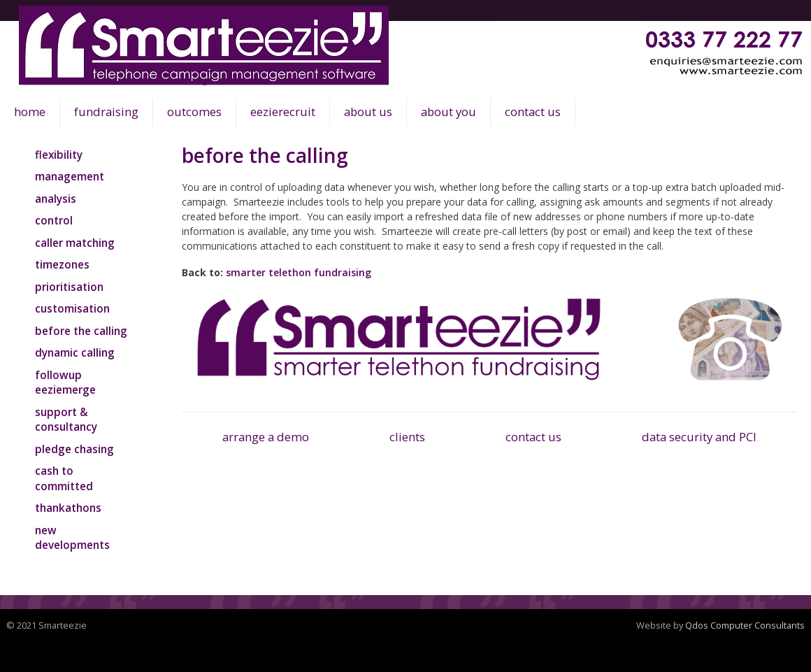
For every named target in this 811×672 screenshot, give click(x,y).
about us (368, 112)
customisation (72, 308)
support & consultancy (66, 420)
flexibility (59, 155)
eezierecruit (283, 112)
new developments (72, 538)
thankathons (68, 508)
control (54, 220)
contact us (533, 112)
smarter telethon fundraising (299, 272)
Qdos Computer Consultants (745, 625)
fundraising (106, 112)
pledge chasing (74, 449)
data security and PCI (699, 437)
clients (407, 437)
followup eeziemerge (65, 383)
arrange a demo (266, 437)
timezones (62, 264)
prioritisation (69, 287)
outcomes (194, 112)
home (30, 112)
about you (448, 112)
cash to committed (64, 478)
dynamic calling (75, 352)
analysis (56, 199)
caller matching (75, 243)
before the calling (81, 331)
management (70, 176)
